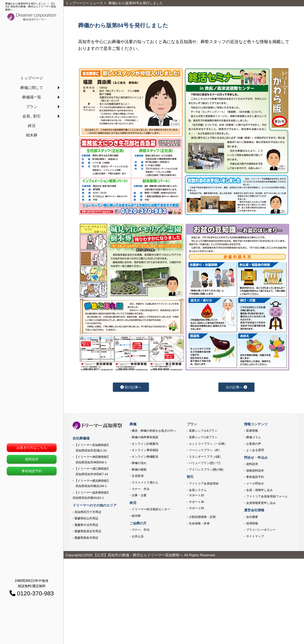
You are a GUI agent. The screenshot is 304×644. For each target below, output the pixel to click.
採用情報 (252, 524)
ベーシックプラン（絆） (205, 451)
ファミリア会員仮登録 (204, 484)
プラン (32, 107)
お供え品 (138, 537)
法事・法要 (139, 496)
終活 (32, 126)
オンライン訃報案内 (145, 445)
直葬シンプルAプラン (203, 431)
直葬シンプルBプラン (203, 438)
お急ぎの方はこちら (32, 448)
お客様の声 (254, 445)
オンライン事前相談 (145, 451)
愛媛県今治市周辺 (86, 526)
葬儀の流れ (139, 464)
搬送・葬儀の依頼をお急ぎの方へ (154, 431)
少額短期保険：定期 (202, 518)
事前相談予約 (32, 471)
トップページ (32, 78)
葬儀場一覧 (32, 97)
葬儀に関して (32, 88)
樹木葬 (32, 135)
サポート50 (197, 509)
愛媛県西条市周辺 (86, 539)
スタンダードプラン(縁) (205, 457)
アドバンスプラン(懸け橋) (206, 470)
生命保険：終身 (199, 524)
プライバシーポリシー (261, 531)
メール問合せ (255, 484)
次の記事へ (236, 387)
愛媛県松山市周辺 (86, 519)
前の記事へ (131, 387)
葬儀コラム (254, 438)
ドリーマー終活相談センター (151, 510)
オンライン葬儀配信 (145, 457)
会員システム (198, 491)
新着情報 (252, 431)
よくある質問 (255, 451)
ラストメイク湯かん (145, 483)
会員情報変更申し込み (261, 504)
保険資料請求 (255, 471)
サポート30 (197, 503)
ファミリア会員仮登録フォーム (267, 497)
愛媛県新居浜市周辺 (88, 532)
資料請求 (32, 459)
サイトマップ (255, 537)
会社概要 (252, 518)
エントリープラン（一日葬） (208, 445)
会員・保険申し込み (259, 491)
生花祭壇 (138, 477)
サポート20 (197, 496)
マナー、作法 (141, 490)
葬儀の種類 (139, 470)
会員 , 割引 (32, 116)
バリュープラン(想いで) (205, 464)
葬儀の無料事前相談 (145, 438)
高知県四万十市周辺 (88, 513)
